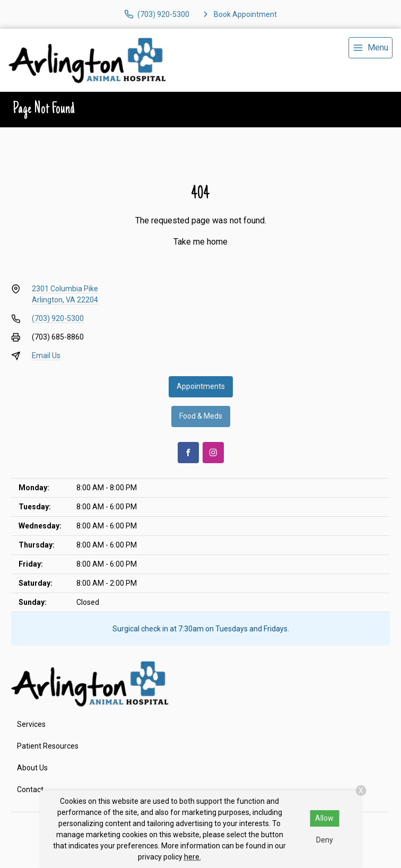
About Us (32, 768)
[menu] (371, 48)
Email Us (46, 355)
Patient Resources (48, 746)
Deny (325, 840)
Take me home (201, 242)
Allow (324, 818)
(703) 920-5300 (58, 318)
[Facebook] (188, 453)
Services (31, 724)
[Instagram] (213, 453)
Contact (30, 789)
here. (193, 857)
